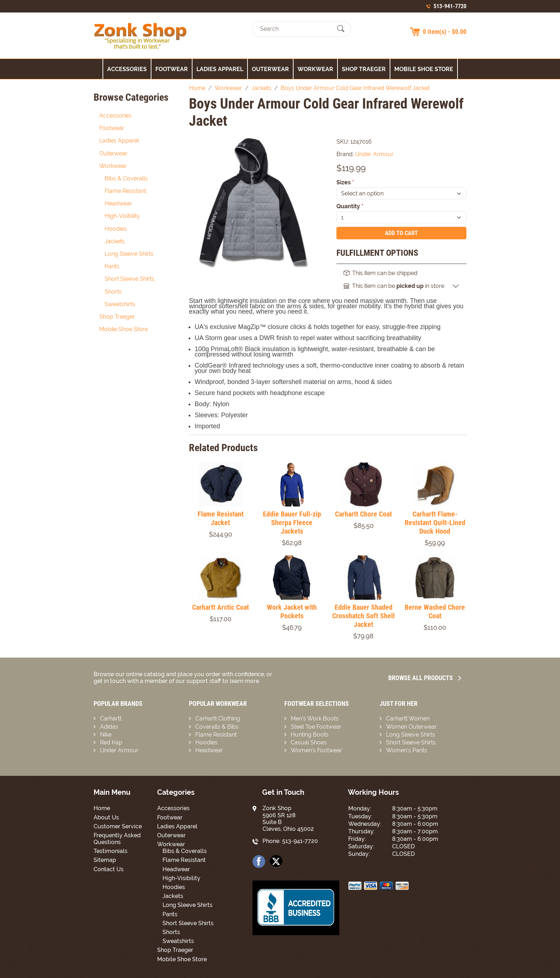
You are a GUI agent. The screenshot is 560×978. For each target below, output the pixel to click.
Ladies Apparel (220, 69)
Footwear (172, 69)
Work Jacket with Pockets (292, 612)
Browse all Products (425, 678)
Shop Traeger (364, 69)
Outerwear (270, 69)
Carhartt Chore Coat (363, 514)
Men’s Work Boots (315, 718)
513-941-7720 (450, 6)
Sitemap (105, 860)
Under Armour (119, 750)
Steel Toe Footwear (316, 727)
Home (102, 808)
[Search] (296, 29)
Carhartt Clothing (218, 718)
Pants (112, 266)
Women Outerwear (411, 727)
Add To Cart (401, 233)
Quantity (350, 206)
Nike (106, 735)
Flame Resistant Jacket (221, 518)
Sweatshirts (120, 304)
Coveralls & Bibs (217, 727)
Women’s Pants (407, 750)
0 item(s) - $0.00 (445, 32)
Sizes (345, 182)
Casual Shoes (309, 742)
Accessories (127, 69)
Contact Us (109, 869)
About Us (106, 817)
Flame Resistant (125, 191)
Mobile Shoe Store (424, 69)
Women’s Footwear (316, 750)
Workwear (315, 69)
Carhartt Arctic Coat (221, 607)
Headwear (118, 203)
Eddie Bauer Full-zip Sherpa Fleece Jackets (292, 523)
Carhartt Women (408, 718)
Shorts (113, 292)
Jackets (115, 241)
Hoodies (116, 229)
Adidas (109, 727)
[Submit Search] (341, 29)
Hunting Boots (310, 735)
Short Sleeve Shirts (129, 279)
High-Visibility (122, 216)
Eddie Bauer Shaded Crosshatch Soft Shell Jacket (363, 616)
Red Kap (111, 742)
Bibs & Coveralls (126, 178)
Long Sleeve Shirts (129, 254)
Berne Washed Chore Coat (435, 612)
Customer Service (118, 826)
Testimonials (111, 851)
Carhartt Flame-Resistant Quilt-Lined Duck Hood (435, 523)
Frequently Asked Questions (117, 839)
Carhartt (111, 718)
